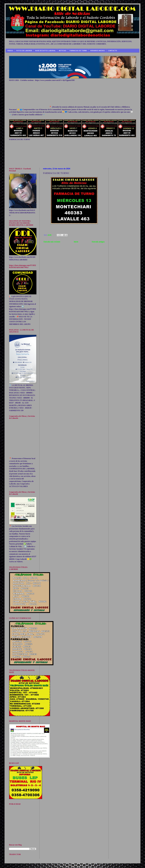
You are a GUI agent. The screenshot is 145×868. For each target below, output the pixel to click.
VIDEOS (10, 51)
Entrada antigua (98, 242)
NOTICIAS (63, 51)
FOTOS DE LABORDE (24, 51)
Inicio (76, 242)
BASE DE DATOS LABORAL (45, 51)
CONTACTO (113, 51)
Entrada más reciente (52, 242)
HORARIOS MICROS (98, 51)
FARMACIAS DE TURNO (78, 51)
